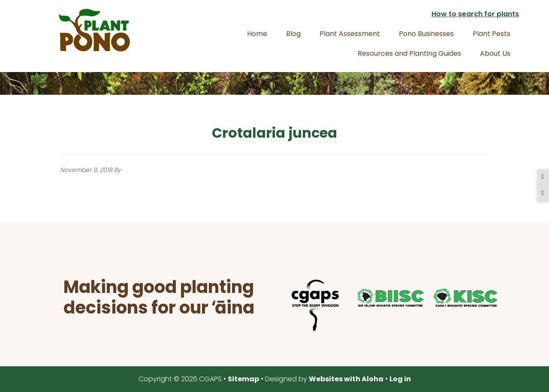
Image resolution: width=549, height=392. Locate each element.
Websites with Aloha (346, 379)
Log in (400, 379)
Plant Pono (94, 30)
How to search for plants (475, 14)
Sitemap (243, 379)
